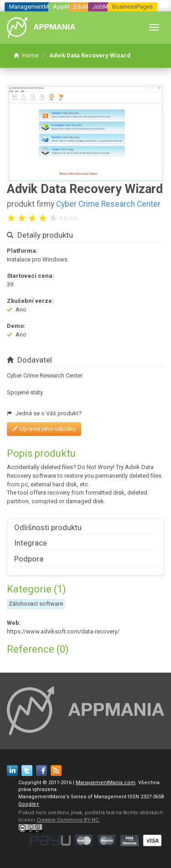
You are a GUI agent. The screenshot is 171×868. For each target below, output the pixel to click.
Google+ (29, 804)
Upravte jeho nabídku (44, 429)
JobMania (106, 7)
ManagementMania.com (106, 783)
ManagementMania (34, 7)
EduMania (86, 7)
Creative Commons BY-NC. (68, 820)
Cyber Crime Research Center (108, 204)
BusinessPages (132, 7)
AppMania (67, 7)
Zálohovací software (36, 604)
